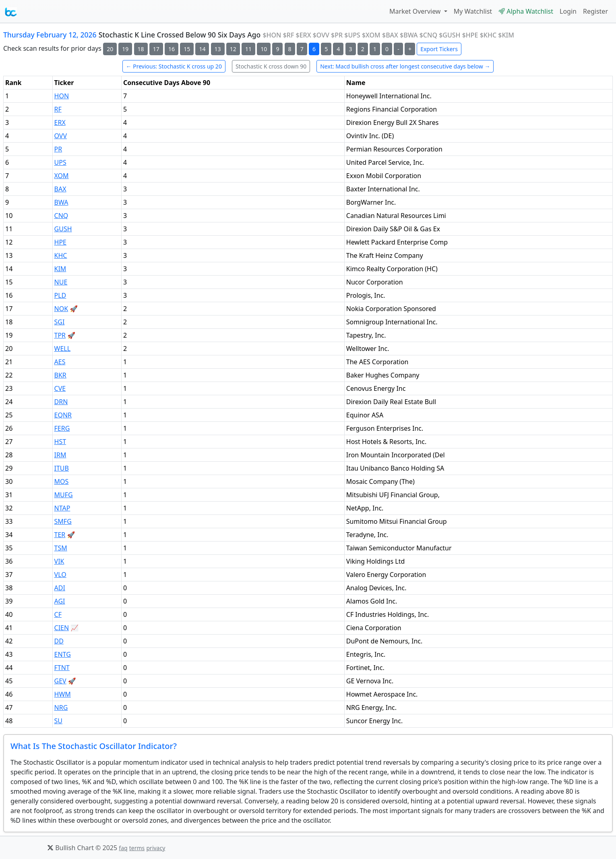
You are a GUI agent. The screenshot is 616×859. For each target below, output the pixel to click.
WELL (63, 349)
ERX (60, 122)
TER (60, 535)
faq (123, 848)
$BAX (390, 35)
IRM (60, 455)
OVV (61, 136)
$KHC (488, 35)
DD (59, 641)
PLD (60, 295)
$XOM (371, 35)
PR (58, 149)
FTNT (62, 668)
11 (248, 49)
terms (137, 848)
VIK (59, 561)
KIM (60, 269)
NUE (61, 282)
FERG (62, 428)
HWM (63, 694)
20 (110, 49)
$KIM (506, 35)
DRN (61, 402)
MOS (62, 481)
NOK (61, 309)
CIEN (62, 628)
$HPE (470, 35)
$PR (337, 35)
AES (60, 362)
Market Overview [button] (416, 11)
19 (125, 49)
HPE (60, 242)
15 (187, 49)
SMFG (63, 521)
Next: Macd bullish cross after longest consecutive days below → (405, 66)
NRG (61, 708)
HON (62, 96)
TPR (60, 335)
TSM (61, 548)
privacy (156, 848)
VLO (60, 575)
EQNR (63, 415)
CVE (60, 388)
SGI (60, 322)
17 (156, 49)
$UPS (352, 35)
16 (172, 49)
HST (60, 442)
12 (233, 49)
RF (58, 109)
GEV (60, 681)
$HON (272, 35)
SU (58, 721)
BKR (60, 375)
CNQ (61, 216)
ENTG (63, 654)
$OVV (321, 35)
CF (58, 614)
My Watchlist (473, 11)
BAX (60, 189)
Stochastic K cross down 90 (271, 66)
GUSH (63, 229)
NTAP (62, 508)
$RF (289, 35)
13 (218, 49)
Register (595, 11)
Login (568, 11)
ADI (60, 588)
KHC (61, 255)
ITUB (62, 468)
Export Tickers (439, 49)
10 (264, 49)
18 (141, 49)
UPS (60, 162)
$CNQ (428, 35)
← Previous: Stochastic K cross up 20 (174, 66)
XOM (62, 176)
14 (202, 49)
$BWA (409, 35)
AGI (60, 601)
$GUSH (450, 35)
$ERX (304, 35)
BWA (61, 202)
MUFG (64, 495)
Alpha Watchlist (526, 11)
